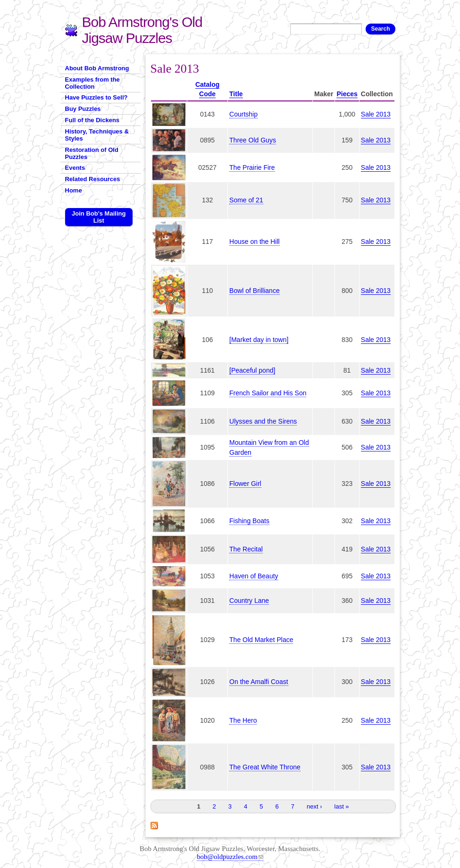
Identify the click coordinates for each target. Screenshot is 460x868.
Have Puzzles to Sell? (96, 97)
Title (236, 94)
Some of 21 (246, 200)
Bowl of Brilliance (255, 291)
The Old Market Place (261, 640)
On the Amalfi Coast (259, 682)
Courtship (243, 114)
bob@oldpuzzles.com (230, 857)
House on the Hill (255, 242)
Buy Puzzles (83, 109)
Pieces (347, 94)
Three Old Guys (253, 140)
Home (74, 190)
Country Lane (249, 601)
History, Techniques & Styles (97, 135)
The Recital (246, 549)
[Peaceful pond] (252, 370)
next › (314, 806)
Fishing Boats (249, 521)
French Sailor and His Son (268, 393)
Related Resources (93, 179)
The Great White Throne (265, 767)
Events (75, 168)
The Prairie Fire (252, 167)
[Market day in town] (259, 340)
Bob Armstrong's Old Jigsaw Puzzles (142, 30)
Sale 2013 (376, 114)
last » (342, 806)
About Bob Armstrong (97, 68)
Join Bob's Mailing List (99, 217)
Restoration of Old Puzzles (92, 153)
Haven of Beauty (254, 576)
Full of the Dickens (92, 120)
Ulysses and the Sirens (263, 421)
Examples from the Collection (92, 83)
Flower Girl (245, 484)
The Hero (243, 720)
